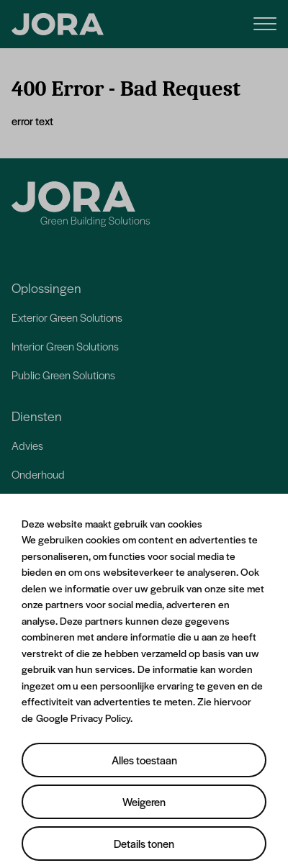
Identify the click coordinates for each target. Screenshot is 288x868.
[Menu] (265, 23)
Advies (27, 445)
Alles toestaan (144, 760)
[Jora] (81, 204)
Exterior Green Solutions (67, 317)
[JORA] (58, 24)
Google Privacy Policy (83, 718)
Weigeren (144, 801)
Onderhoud (38, 474)
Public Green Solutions (63, 375)
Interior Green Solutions (65, 346)
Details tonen (144, 843)
